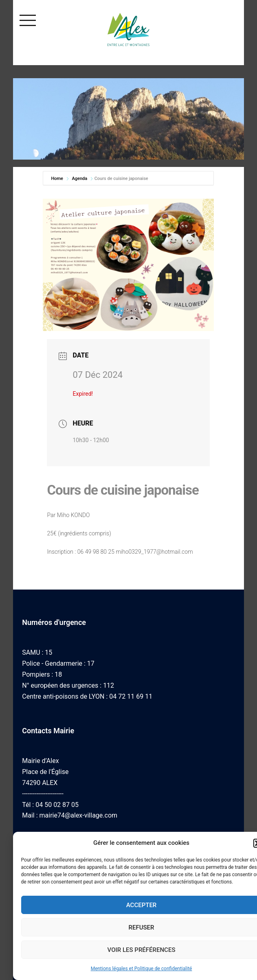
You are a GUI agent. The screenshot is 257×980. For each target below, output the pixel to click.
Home (57, 179)
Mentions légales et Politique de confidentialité (142, 969)
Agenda (79, 179)
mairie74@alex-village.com (79, 815)
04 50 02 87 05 (57, 805)
